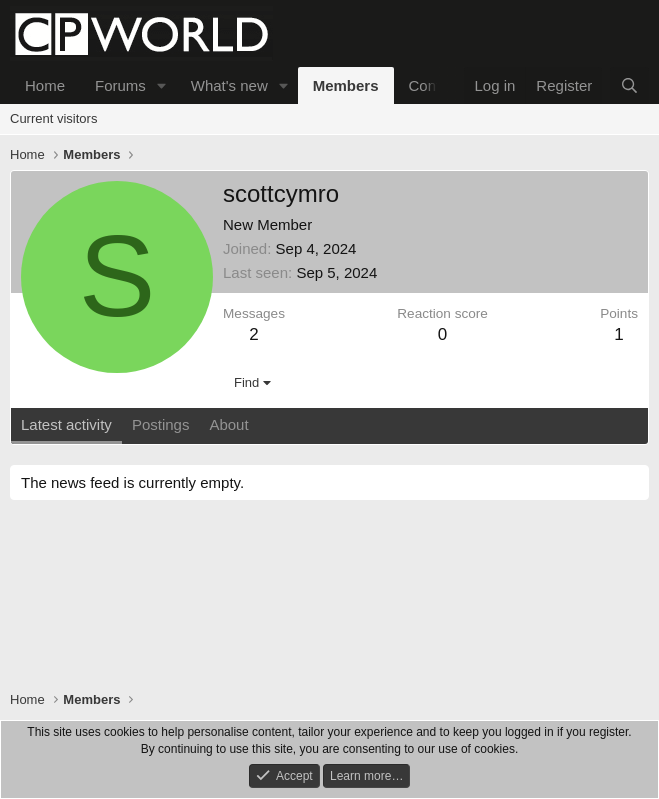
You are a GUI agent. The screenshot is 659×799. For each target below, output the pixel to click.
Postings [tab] (161, 424)
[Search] (629, 85)
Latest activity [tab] (66, 424)
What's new (229, 85)
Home (45, 85)
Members (346, 85)
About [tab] (228, 424)
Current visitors (53, 118)
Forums (120, 85)
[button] (162, 85)
